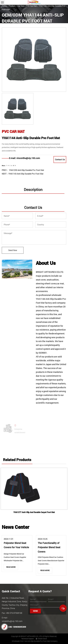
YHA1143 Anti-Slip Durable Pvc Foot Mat (26, 174)
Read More (11, 567)
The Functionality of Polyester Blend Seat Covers (49, 547)
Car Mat (21, 6)
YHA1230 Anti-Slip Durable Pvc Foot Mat (26, 170)
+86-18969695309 (14, 627)
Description (33, 190)
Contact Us (60, 159)
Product (12, 6)
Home (4, 6)
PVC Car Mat (31, 6)
